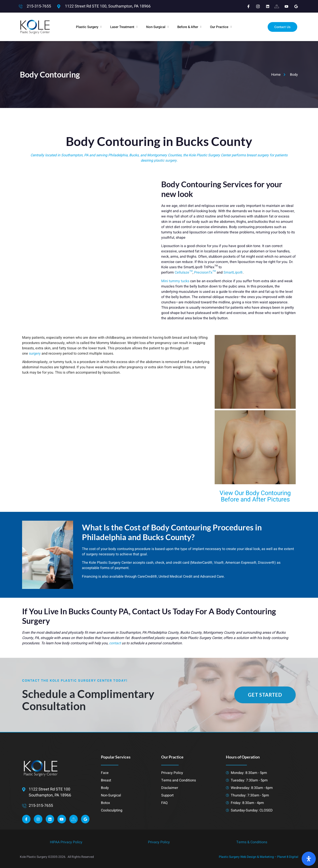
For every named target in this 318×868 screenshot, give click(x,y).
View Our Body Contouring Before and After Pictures (255, 496)
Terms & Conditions (252, 842)
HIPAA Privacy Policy (66, 842)
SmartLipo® (233, 272)
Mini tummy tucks (175, 281)
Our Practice (221, 27)
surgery (35, 354)
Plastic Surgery (89, 27)
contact (115, 643)
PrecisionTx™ (205, 272)
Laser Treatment (124, 27)
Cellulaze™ (184, 272)
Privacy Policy (159, 842)
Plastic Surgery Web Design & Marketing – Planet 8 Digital (258, 857)
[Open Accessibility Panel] (309, 859)
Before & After (189, 27)
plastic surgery (165, 161)
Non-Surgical (157, 27)
